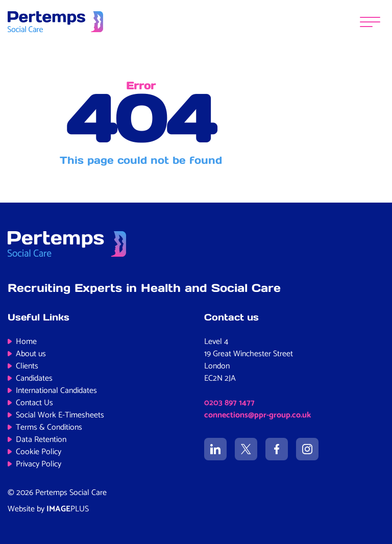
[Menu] (370, 22)
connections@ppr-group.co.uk (258, 415)
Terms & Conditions (49, 427)
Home (26, 342)
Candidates (34, 378)
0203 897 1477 (229, 403)
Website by (48, 509)
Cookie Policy (39, 452)
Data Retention (41, 440)
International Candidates (56, 391)
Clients (27, 366)
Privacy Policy (39, 464)
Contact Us (34, 403)
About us (31, 354)
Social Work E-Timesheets (60, 415)
